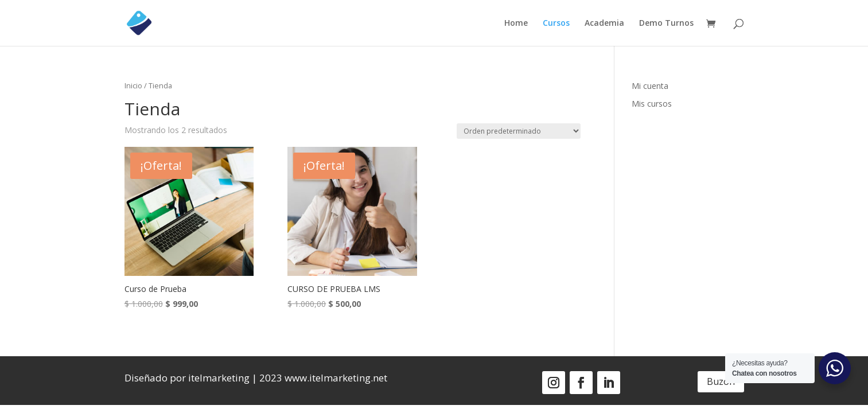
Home (516, 24)
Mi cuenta (650, 86)
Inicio (133, 85)
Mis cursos (652, 104)
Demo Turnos (666, 24)
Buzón (721, 381)
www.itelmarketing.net (336, 378)
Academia (604, 24)
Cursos (556, 24)
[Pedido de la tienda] (519, 131)
